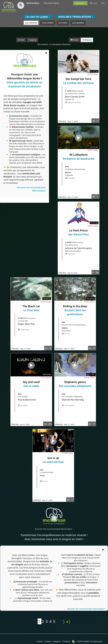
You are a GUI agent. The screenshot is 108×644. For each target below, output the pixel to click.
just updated (78, 23)
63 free (21, 40)
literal (74, 40)
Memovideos (33, 3)
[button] (80, 3)
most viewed (48, 23)
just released (31, 23)
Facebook (66, 641)
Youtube (40, 641)
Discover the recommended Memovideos (54, 529)
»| (68, 621)
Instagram (57, 641)
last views (63, 23)
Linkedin (48, 641)
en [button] (104, 3)
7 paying (32, 40)
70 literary (87, 40)
